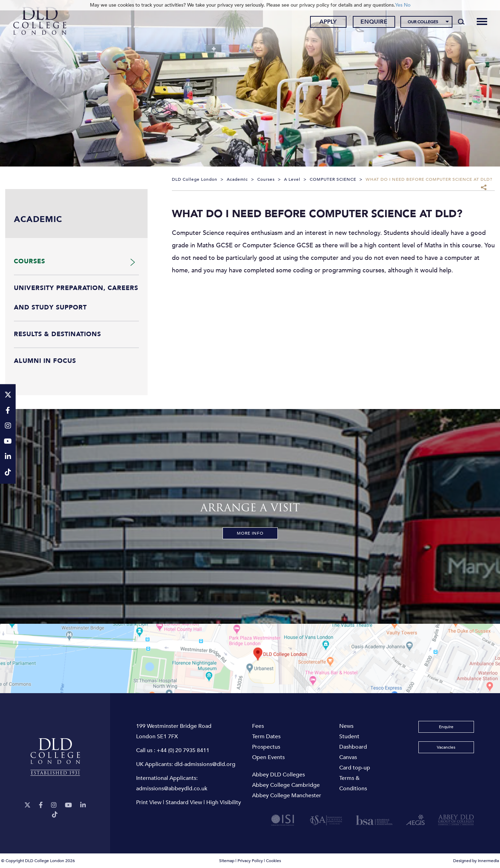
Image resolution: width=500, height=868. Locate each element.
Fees (258, 726)
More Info (250, 533)
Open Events (268, 757)
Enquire (374, 22)
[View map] (250, 658)
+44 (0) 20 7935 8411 (183, 750)
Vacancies (446, 747)
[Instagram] (54, 805)
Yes (399, 5)
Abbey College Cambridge (286, 785)
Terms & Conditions (353, 783)
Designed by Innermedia (476, 861)
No (407, 5)
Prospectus (266, 747)
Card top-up (355, 768)
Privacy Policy (250, 861)
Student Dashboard (353, 742)
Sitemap (227, 861)
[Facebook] (41, 805)
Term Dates (266, 737)
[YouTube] (68, 805)
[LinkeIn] (83, 805)
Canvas (348, 757)
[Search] (461, 22)
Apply (328, 22)
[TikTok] (55, 815)
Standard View (184, 802)
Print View (149, 802)
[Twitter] (27, 805)
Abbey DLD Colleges (278, 775)
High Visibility (224, 802)
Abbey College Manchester (287, 795)
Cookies (273, 861)
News (346, 726)
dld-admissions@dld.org (205, 764)
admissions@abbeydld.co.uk (172, 789)
